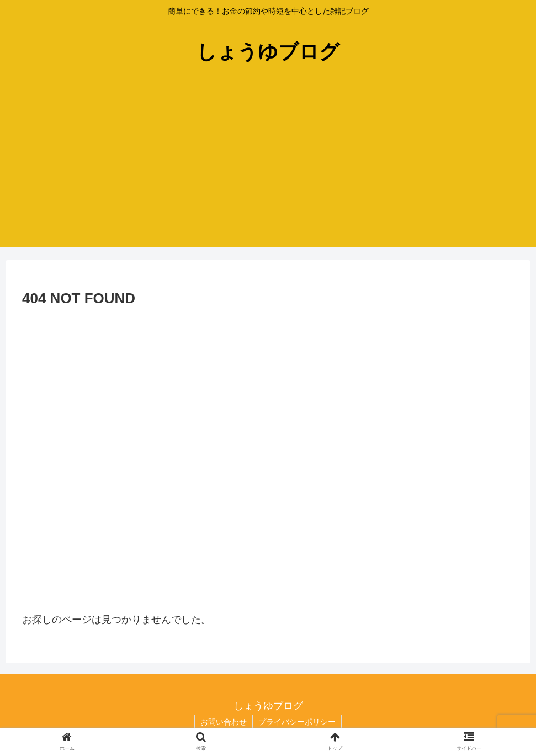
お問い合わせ (224, 722)
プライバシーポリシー (297, 722)
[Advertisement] (268, 170)
